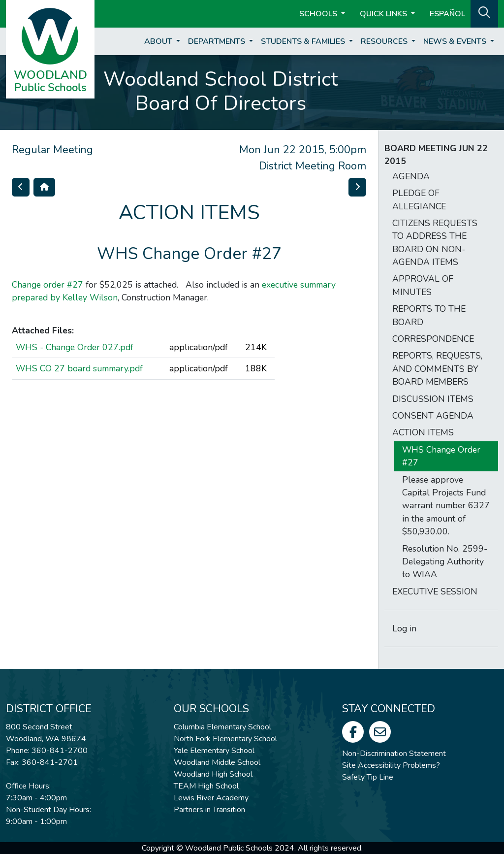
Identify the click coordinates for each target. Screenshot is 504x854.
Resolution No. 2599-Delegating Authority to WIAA (445, 562)
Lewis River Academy (211, 798)
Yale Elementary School (214, 751)
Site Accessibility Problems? (391, 765)
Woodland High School (213, 774)
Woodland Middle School (217, 762)
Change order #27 (47, 285)
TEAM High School (206, 786)
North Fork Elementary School (225, 739)
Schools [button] (319, 14)
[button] (484, 13)
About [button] (159, 41)
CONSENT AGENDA (433, 416)
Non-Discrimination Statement (394, 754)
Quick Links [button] (384, 14)
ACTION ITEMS (423, 432)
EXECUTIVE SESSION (435, 591)
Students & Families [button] (304, 41)
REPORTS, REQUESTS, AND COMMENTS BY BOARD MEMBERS (437, 369)
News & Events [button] (456, 41)
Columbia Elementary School (222, 727)
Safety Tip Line (368, 777)
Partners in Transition (209, 810)
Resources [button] (385, 41)
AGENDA (411, 176)
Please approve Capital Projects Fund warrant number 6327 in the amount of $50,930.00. (446, 506)
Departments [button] (218, 41)
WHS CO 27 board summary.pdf (79, 368)
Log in (404, 628)
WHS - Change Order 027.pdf (75, 347)
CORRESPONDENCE (433, 339)
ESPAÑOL (447, 14)
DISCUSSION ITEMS (433, 399)
